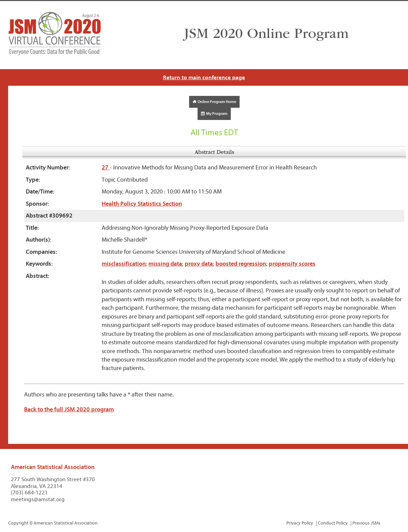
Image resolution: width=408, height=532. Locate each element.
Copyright (18, 523)
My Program (214, 114)
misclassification (124, 264)
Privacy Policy (300, 523)
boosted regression (241, 264)
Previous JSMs (366, 523)
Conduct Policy (333, 523)
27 (106, 168)
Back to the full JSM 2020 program (69, 410)
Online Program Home (214, 102)
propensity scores (292, 264)
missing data (165, 264)
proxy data (199, 264)
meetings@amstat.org (38, 499)
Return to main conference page (204, 77)
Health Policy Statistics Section (142, 204)
